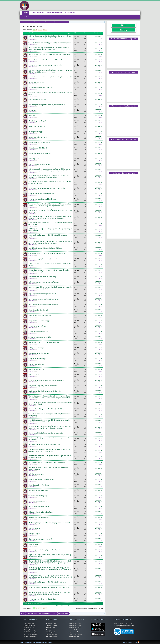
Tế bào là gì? (33, 110)
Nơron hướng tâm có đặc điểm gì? (40, 143)
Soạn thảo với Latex (29, 628)
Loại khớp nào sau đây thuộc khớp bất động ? (44, 305)
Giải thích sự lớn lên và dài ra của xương (42, 277)
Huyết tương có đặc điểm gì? (38, 501)
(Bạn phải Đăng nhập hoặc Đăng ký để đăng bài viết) (89, 608)
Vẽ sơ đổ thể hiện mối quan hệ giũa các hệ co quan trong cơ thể (50, 43)
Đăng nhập (124, 30)
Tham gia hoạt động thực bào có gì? (41, 539)
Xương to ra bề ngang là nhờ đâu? (40, 337)
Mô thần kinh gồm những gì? (38, 137)
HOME (26, 13)
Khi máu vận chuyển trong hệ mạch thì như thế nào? (46, 550)
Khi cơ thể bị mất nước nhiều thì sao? (41, 512)
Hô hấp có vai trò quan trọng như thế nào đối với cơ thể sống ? (49, 587)
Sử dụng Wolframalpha (30, 630)
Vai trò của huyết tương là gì (38, 496)
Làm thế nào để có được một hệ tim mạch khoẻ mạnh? (47, 462)
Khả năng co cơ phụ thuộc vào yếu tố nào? (43, 259)
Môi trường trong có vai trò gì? (39, 517)
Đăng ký (124, 25)
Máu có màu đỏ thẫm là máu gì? (39, 507)
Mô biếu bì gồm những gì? (37, 121)
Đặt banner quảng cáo (30, 636)
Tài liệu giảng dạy (29, 624)
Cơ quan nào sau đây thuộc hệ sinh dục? (42, 199)
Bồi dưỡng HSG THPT (75, 624)
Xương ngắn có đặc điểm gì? (38, 332)
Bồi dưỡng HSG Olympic (76, 634)
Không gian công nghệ (52, 630)
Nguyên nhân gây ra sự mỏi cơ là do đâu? (42, 386)
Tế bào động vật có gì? (36, 82)
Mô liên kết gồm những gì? (37, 126)
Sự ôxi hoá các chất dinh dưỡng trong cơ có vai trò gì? (47, 380)
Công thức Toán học (29, 626)
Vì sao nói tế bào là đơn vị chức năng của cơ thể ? (45, 65)
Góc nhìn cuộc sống (52, 634)
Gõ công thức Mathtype (30, 634)
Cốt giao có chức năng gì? (37, 359)
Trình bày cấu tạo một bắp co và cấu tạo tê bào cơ (45, 248)
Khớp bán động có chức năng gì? (40, 315)
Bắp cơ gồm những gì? (36, 364)
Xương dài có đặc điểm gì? (37, 326)
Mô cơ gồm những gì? (36, 132)
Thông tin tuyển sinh (52, 626)
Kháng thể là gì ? (34, 534)
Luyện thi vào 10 (73, 632)
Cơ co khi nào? (34, 375)
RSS (138, 642)
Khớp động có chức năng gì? (38, 310)
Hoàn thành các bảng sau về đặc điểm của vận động (46, 409)
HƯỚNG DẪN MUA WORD (55, 13)
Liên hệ (130, 642)
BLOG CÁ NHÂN (70, 13)
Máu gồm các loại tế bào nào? (39, 490)
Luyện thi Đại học (74, 630)
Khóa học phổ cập (74, 636)
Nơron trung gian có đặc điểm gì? (40, 153)
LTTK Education (53, 641)
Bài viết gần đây (26, 17)
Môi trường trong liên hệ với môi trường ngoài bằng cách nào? (49, 523)
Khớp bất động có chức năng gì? (39, 321)
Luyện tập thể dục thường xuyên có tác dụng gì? (45, 391)
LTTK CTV (31, 40)
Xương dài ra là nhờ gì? (36, 348)
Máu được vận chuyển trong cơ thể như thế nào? (45, 445)
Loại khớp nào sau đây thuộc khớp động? (42, 294)
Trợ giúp (135, 642)
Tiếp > (45, 30)
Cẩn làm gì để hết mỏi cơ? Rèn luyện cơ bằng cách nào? (47, 254)
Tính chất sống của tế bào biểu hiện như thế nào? (45, 60)
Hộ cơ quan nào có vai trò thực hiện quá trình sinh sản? (47, 188)
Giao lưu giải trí (51, 632)
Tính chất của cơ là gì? (36, 369)
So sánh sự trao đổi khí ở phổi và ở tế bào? (43, 599)
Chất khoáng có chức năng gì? (39, 353)
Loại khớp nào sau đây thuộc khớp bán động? (44, 299)
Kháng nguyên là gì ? (36, 528)
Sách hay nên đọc (51, 628)
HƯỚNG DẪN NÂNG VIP (37, 13)
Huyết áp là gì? (33, 544)
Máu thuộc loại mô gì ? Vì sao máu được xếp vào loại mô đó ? (49, 54)
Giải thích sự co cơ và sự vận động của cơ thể (44, 282)
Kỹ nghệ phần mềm (52, 636)
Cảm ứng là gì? (34, 159)
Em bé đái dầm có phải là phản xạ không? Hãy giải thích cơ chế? (50, 77)
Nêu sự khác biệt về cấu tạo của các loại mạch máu (46, 433)
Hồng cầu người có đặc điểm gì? (39, 485)
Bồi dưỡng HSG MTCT (75, 628)
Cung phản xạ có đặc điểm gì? (39, 99)
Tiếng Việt (124, 642)
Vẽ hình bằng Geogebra (30, 632)
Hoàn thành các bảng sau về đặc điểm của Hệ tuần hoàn (47, 582)
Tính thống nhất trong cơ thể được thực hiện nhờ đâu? (47, 105)
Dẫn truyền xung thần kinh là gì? (39, 164)
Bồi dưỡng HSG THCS (75, 626)
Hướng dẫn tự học (51, 624)
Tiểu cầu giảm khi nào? (36, 474)
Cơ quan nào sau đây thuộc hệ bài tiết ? (42, 194)
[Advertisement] (123, 53)
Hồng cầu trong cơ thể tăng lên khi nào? (42, 480)
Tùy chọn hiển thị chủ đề (63, 606)
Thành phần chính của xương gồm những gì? (44, 342)
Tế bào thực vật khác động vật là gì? (41, 88)
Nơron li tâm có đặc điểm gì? (38, 148)
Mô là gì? (32, 116)
